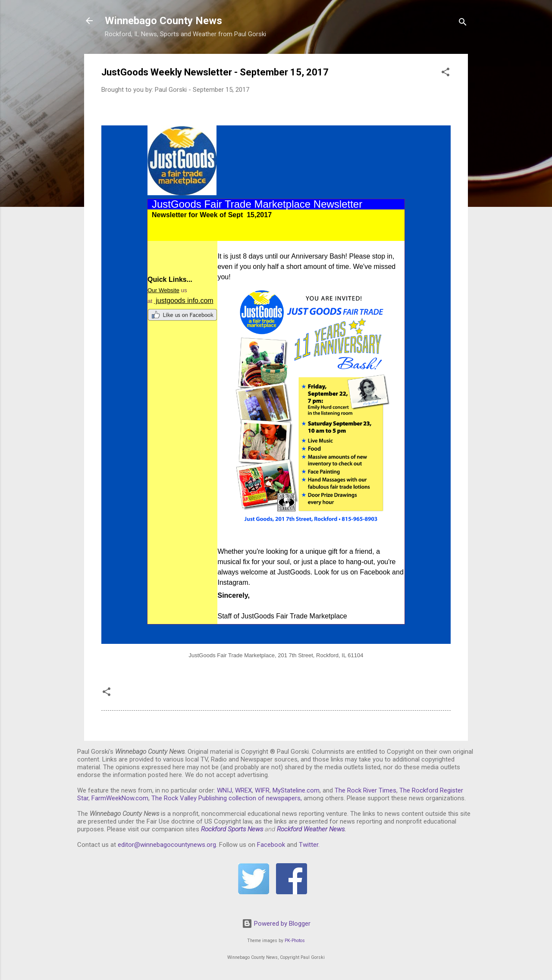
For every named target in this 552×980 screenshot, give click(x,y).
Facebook (271, 845)
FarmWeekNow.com (120, 798)
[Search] (463, 23)
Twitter (309, 845)
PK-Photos (295, 941)
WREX (243, 790)
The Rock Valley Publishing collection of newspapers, (227, 798)
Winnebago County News (163, 21)
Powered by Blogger (276, 924)
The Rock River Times (365, 790)
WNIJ (224, 790)
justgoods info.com (184, 301)
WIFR (262, 790)
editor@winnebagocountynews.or (165, 845)
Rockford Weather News (311, 829)
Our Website (163, 290)
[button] (445, 73)
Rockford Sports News (232, 829)
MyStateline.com (296, 790)
